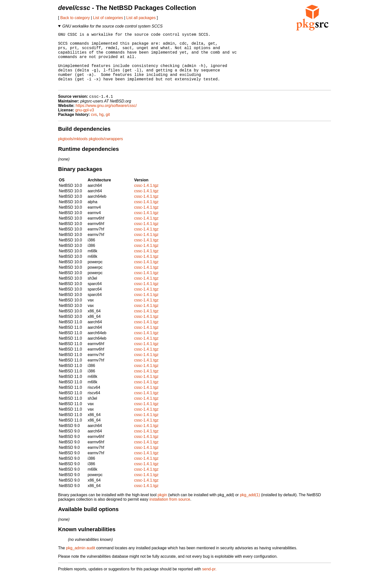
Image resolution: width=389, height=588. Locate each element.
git (108, 127)
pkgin (162, 507)
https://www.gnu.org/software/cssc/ (106, 118)
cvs (94, 127)
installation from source (170, 512)
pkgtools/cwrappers (106, 151)
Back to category (75, 18)
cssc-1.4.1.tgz (146, 198)
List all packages (141, 18)
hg (101, 127)
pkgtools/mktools (73, 151)
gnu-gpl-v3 (85, 123)
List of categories (108, 18)
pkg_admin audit (81, 561)
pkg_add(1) (250, 507)
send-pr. (209, 582)
